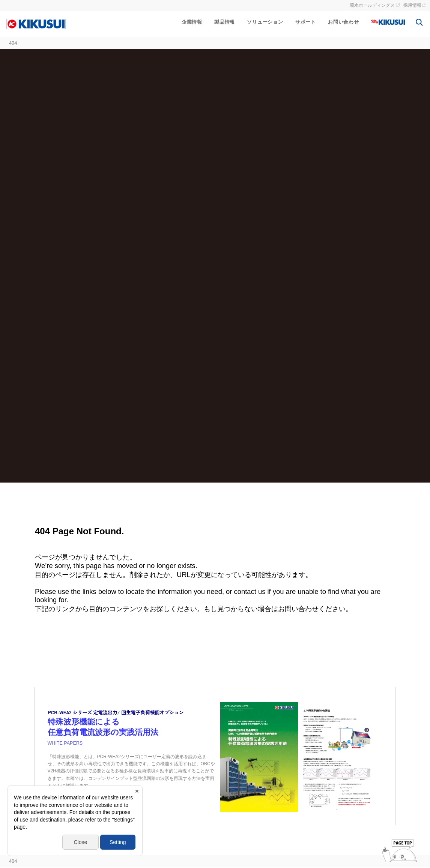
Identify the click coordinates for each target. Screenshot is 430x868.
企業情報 (192, 22)
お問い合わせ (344, 22)
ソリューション (265, 22)
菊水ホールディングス (372, 5)
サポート (306, 22)
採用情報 (412, 5)
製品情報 (225, 22)
